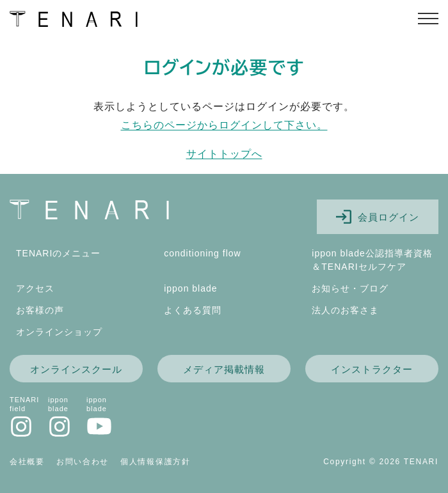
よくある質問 (193, 310)
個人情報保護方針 (156, 462)
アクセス (35, 288)
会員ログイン (377, 217)
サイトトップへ (224, 154)
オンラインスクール (76, 369)
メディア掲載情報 (224, 369)
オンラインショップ (59, 332)
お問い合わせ (83, 462)
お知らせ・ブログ (350, 288)
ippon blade (190, 288)
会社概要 (27, 462)
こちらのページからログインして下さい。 (224, 125)
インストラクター (372, 369)
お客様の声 (40, 310)
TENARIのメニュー (58, 253)
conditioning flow (203, 253)
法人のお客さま (345, 310)
